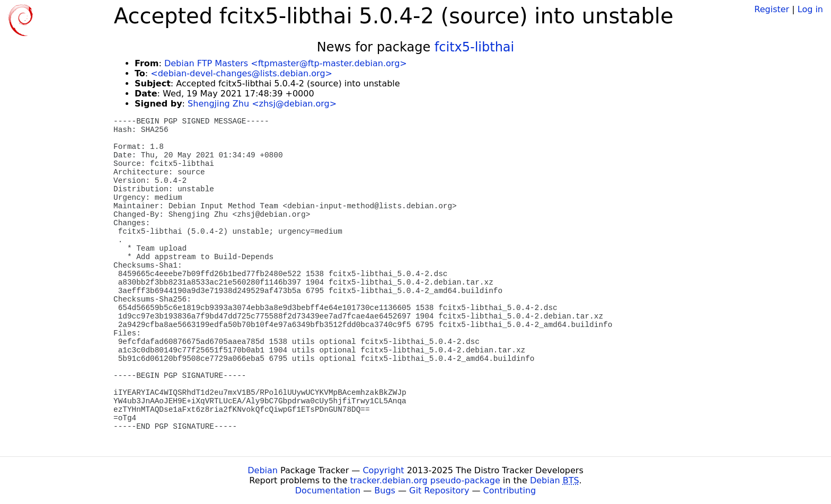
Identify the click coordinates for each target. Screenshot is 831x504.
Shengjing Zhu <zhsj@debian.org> (262, 104)
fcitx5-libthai (474, 47)
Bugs (385, 490)
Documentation (328, 490)
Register (772, 9)
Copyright (383, 470)
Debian (263, 470)
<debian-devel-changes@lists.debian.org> (241, 73)
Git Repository (439, 490)
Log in (810, 9)
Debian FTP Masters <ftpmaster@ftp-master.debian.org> (286, 63)
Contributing (510, 490)
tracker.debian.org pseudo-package (425, 480)
